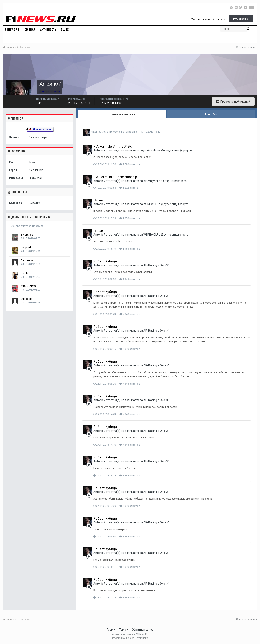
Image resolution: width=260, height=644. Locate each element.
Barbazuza (27, 260)
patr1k (25, 273)
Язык (111, 630)
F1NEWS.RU (12, 30)
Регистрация (241, 19)
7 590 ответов (130, 164)
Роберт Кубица (105, 261)
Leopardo (27, 248)
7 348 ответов (130, 279)
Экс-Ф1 (165, 265)
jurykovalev (151, 150)
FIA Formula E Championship (115, 177)
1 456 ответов (130, 218)
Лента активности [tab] (122, 114)
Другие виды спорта (175, 204)
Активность (48, 30)
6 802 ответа (129, 188)
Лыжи (98, 200)
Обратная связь (143, 630)
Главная (30, 30)
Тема (124, 630)
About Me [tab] (211, 114)
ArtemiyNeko (152, 181)
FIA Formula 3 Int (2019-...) (114, 146)
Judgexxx (27, 299)
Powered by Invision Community (130, 638)
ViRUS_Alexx (28, 286)
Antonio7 (96, 132)
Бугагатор (27, 235)
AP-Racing (150, 265)
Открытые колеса (175, 181)
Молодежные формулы (176, 150)
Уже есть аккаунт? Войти (208, 19)
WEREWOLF (151, 204)
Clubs (65, 30)
